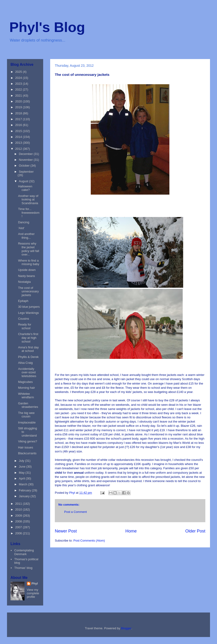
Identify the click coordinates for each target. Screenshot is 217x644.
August (24, 181)
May (22, 473)
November (26, 160)
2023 (19, 84)
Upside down (27, 270)
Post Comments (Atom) (89, 541)
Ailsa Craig (25, 363)
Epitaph (23, 301)
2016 (19, 125)
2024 (19, 78)
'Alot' (21, 228)
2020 (19, 101)
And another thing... (26, 236)
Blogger (126, 628)
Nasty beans (26, 276)
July (22, 461)
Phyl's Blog (47, 27)
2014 (19, 137)
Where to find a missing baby (29, 262)
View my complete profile (33, 593)
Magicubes (25, 382)
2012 (19, 149)
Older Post (195, 531)
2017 (19, 119)
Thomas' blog (23, 568)
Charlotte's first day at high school (28, 338)
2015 (19, 131)
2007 (19, 527)
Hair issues (25, 447)
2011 (19, 504)
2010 (19, 509)
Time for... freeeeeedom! (29, 213)
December (26, 154)
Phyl (35, 583)
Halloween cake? (25, 188)
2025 (19, 72)
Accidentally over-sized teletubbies (27, 372)
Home (131, 531)
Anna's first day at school (28, 349)
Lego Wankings (28, 313)
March (24, 484)
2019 (19, 107)
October (25, 166)
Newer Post (66, 531)
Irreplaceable (27, 422)
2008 (19, 521)
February (25, 490)
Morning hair (26, 388)
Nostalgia (24, 282)
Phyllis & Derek (28, 357)
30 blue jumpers (29, 307)
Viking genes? (27, 441)
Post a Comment (75, 512)
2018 (19, 113)
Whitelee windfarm (26, 396)
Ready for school (24, 326)
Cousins (23, 319)
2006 (19, 533)
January (25, 496)
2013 (19, 143)
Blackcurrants (27, 453)
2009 (19, 516)
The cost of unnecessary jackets (28, 291)
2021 (19, 96)
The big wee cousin (26, 415)
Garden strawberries (28, 405)
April (22, 478)
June (23, 467)
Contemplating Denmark (24, 552)
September (26, 172)
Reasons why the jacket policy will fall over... (28, 249)
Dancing (24, 222)
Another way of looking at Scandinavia (28, 199)
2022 (19, 89)
